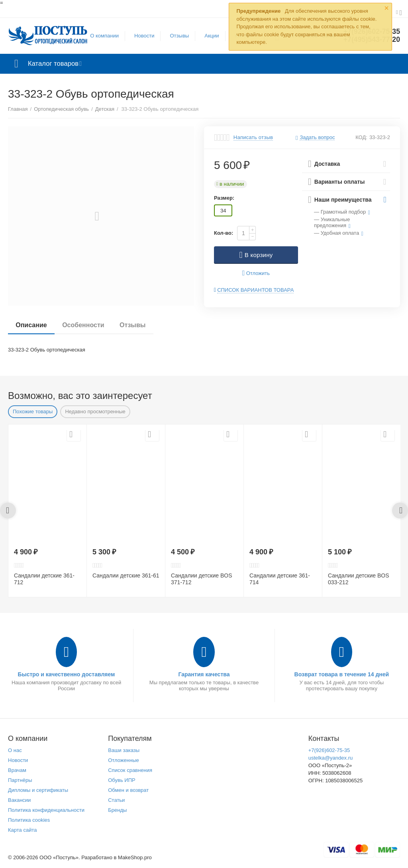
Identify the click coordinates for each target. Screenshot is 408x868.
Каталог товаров (55, 64)
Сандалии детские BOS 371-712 (202, 579)
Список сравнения (130, 770)
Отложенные (124, 760)
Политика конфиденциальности (46, 810)
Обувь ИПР (122, 780)
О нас (15, 750)
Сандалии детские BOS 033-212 (359, 579)
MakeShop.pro (135, 857)
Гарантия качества (204, 674)
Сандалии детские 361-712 (44, 579)
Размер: (224, 198)
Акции (211, 36)
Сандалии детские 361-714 (280, 579)
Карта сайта (23, 830)
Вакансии (19, 800)
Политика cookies (29, 820)
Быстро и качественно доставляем (67, 674)
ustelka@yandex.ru (331, 758)
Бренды (117, 810)
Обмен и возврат (128, 790)
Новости (144, 36)
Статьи (116, 800)
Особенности (84, 325)
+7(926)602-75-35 (329, 750)
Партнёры (20, 780)
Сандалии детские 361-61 (126, 575)
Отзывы (179, 36)
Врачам (17, 770)
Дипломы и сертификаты (38, 790)
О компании (104, 36)
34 (223, 211)
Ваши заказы (124, 750)
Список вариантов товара (255, 290)
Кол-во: (224, 233)
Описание (31, 325)
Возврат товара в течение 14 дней (342, 674)
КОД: (361, 137)
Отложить (256, 273)
